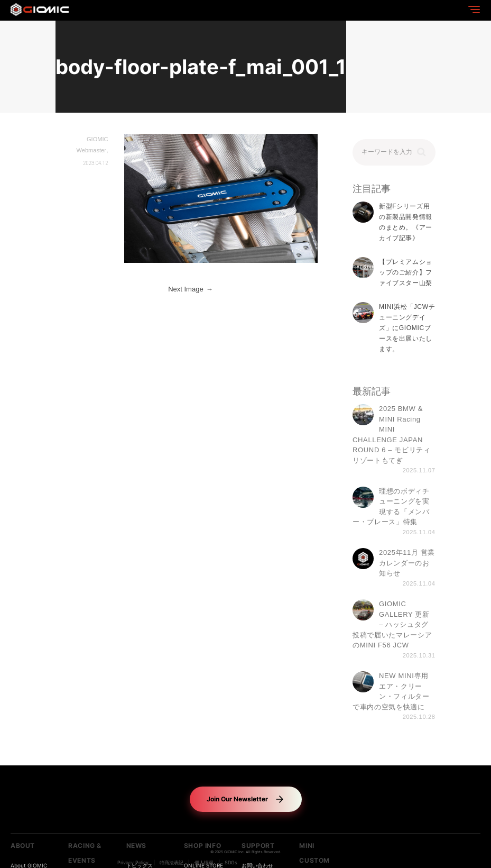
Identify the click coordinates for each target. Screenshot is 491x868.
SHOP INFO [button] (202, 846)
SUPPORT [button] (258, 846)
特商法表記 (172, 863)
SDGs (231, 863)
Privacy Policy (133, 863)
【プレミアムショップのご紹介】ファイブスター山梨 (406, 273)
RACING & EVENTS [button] (85, 853)
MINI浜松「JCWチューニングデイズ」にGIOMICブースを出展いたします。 (407, 328)
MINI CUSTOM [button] (314, 853)
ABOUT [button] (23, 846)
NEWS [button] (136, 846)
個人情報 (204, 863)
